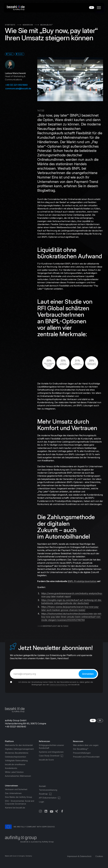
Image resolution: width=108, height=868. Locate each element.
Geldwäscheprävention (15, 757)
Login (41, 802)
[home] (17, 8)
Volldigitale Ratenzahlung (16, 761)
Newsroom (28, 25)
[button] (98, 8)
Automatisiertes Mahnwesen (18, 776)
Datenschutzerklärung (58, 685)
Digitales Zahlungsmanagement (19, 749)
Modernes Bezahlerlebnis (17, 753)
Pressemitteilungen (82, 753)
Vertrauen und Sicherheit (16, 789)
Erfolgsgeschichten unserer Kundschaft (51, 747)
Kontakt (42, 786)
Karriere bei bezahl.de (15, 808)
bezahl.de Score (46, 760)
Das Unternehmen (13, 793)
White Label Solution (14, 772)
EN (100, 720)
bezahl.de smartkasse (15, 764)
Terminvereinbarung (48, 790)
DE (92, 8)
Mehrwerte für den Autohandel (19, 745)
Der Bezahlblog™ (81, 749)
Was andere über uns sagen (86, 745)
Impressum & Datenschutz (79, 856)
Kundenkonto (11, 768)
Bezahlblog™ (47, 25)
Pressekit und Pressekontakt (86, 757)
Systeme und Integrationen (51, 752)
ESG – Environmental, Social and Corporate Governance (20, 802)
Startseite (10, 25)
